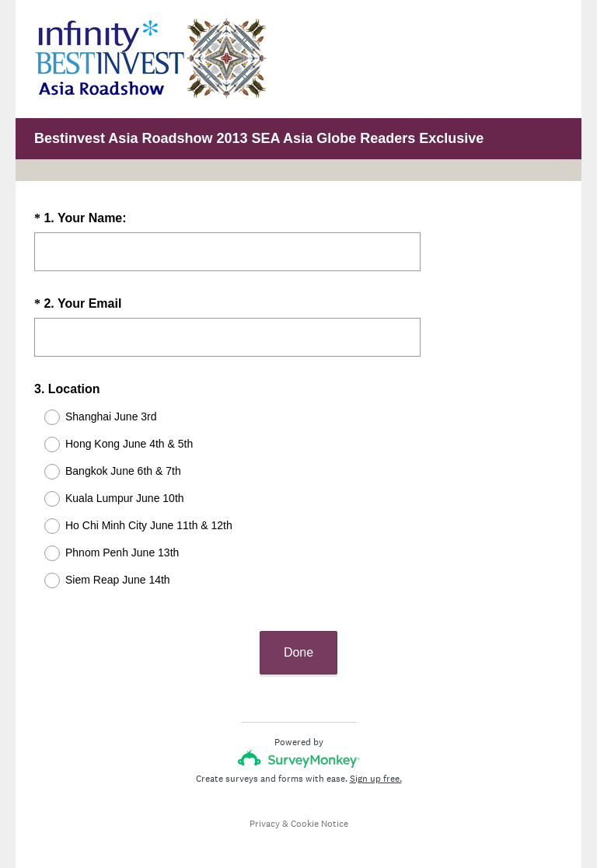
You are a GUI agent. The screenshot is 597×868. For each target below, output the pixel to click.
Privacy (265, 810)
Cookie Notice (319, 810)
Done (298, 638)
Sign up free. (376, 765)
